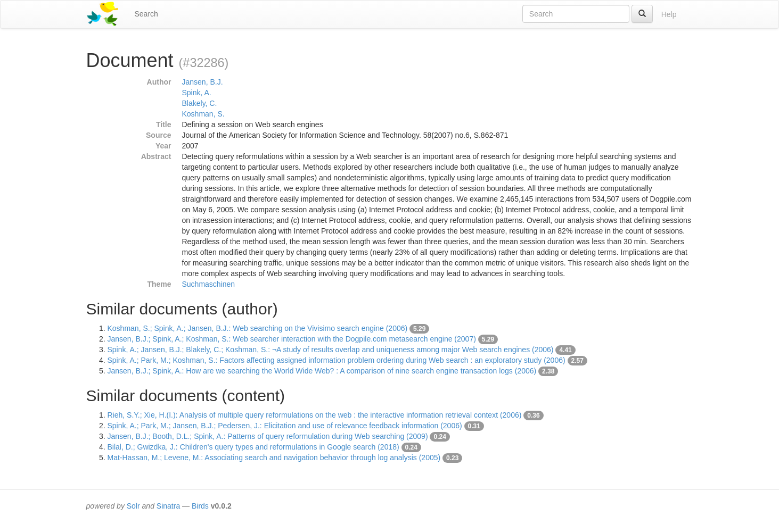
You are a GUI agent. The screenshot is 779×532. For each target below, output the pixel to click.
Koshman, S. (203, 114)
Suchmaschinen (209, 284)
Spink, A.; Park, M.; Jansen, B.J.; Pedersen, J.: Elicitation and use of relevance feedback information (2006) (285, 426)
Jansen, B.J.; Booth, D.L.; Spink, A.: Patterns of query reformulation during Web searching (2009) (268, 436)
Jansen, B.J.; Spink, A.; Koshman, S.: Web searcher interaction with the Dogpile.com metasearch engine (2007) (292, 339)
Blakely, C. (200, 103)
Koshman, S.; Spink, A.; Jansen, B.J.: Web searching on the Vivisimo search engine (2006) (258, 328)
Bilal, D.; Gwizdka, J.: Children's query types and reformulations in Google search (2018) (253, 447)
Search (146, 14)
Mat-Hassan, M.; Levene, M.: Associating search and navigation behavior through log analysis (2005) (274, 458)
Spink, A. (197, 93)
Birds (200, 506)
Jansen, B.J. (203, 82)
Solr (133, 506)
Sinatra (168, 506)
